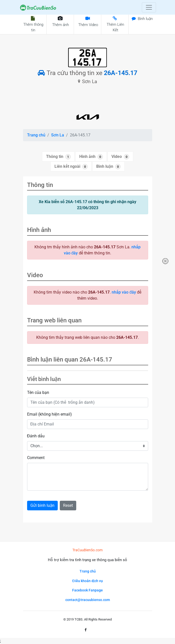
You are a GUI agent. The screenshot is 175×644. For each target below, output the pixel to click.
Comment (36, 458)
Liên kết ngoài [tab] (71, 167)
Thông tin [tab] (58, 157)
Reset (68, 505)
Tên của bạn (38, 392)
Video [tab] (120, 157)
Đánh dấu (36, 436)
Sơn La (58, 135)
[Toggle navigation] (149, 7)
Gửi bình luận (43, 505)
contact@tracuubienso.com (88, 600)
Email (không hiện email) (50, 414)
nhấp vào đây (124, 292)
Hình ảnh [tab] (91, 157)
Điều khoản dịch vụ (87, 581)
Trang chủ (36, 135)
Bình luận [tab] (108, 167)
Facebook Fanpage (87, 590)
